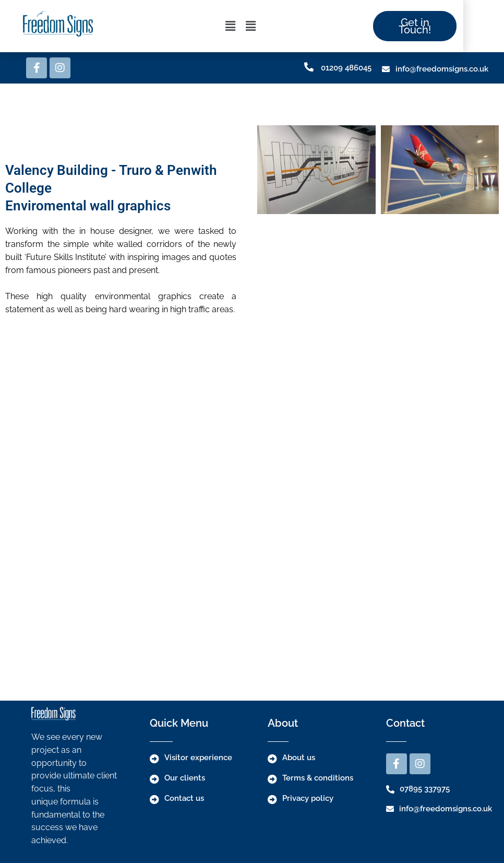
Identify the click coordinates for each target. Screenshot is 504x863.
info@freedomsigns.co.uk (442, 69)
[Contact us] (154, 799)
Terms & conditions (318, 778)
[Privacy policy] (272, 799)
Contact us (184, 798)
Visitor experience (198, 758)
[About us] (272, 759)
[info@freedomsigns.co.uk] (386, 69)
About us (299, 758)
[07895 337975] (390, 789)
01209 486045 (346, 68)
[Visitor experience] (154, 759)
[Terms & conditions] (272, 779)
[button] (250, 26)
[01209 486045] (309, 67)
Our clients (185, 778)
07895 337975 (425, 789)
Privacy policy (308, 798)
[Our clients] (154, 779)
